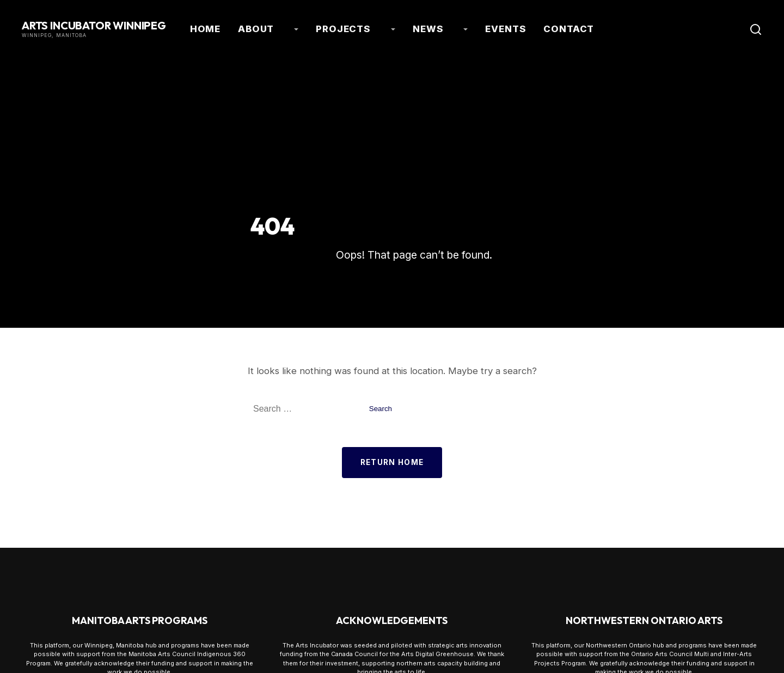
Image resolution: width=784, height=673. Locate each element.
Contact (525, 27)
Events (472, 27)
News (417, 27)
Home (252, 27)
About (295, 27)
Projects (357, 27)
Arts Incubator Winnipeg (94, 24)
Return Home (392, 458)
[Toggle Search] (756, 27)
